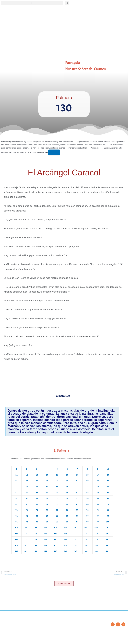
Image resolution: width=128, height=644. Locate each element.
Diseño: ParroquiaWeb (119, 641)
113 (35, 533)
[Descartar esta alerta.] (54, 152)
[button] (32, 3)
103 (35, 528)
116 (66, 533)
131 (17, 545)
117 (76, 533)
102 (25, 528)
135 (55, 545)
